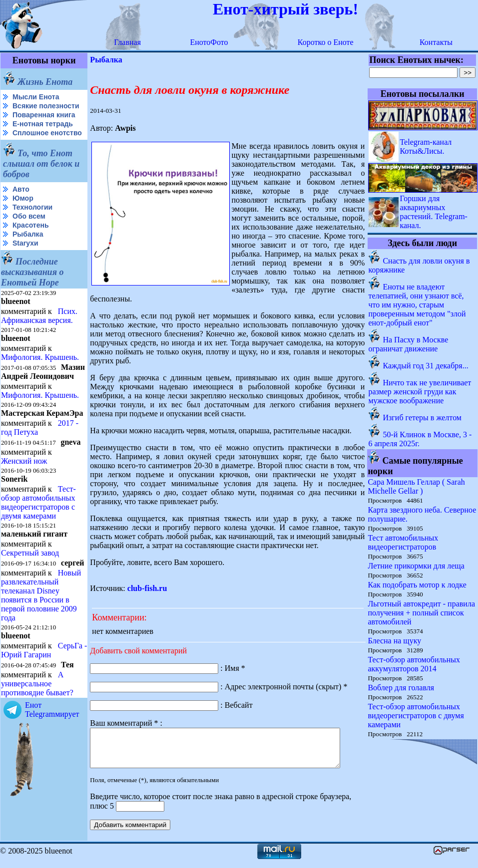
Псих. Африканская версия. (39, 332)
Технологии (32, 223)
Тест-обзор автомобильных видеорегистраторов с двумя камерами (38, 535)
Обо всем (29, 232)
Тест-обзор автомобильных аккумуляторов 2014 (414, 664)
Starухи (25, 259)
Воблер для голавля (401, 688)
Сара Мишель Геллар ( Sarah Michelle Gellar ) (417, 486)
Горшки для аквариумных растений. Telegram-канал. (434, 212)
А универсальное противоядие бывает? (37, 733)
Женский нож (24, 494)
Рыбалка (28, 250)
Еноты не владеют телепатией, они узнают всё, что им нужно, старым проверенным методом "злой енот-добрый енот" (417, 305)
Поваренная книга (44, 123)
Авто (21, 205)
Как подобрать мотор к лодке (417, 585)
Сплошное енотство (26, 145)
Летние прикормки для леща (416, 566)
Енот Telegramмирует (52, 759)
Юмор (23, 214)
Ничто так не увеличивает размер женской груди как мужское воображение (420, 392)
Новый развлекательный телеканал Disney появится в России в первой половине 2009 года (41, 636)
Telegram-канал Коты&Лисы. (426, 146)
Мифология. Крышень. (40, 373)
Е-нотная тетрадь (43, 132)
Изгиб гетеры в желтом (423, 418)
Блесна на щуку (395, 641)
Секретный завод (30, 586)
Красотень (31, 241)
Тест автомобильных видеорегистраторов (403, 542)
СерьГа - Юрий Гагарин (27, 700)
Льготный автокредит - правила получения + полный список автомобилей (422, 613)
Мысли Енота (36, 97)
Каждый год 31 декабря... (426, 366)
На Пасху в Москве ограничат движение (409, 344)
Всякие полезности (23, 110)
